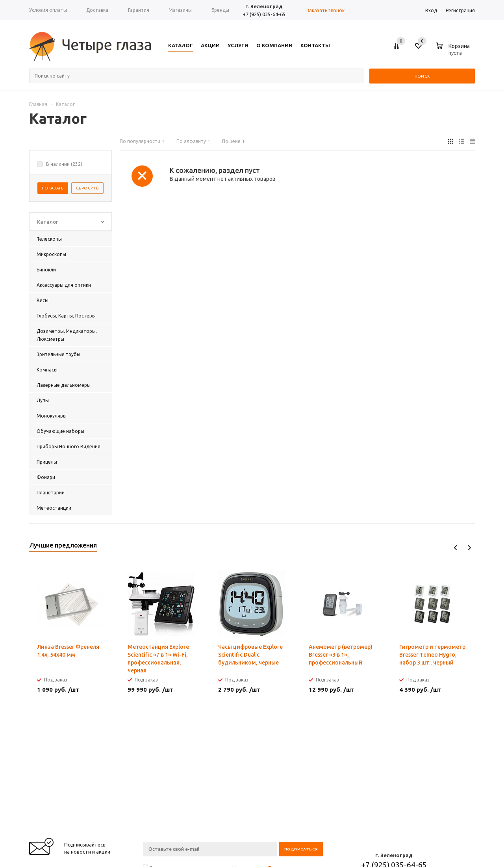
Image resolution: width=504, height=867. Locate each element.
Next (469, 548)
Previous (456, 548)
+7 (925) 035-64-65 (264, 14)
